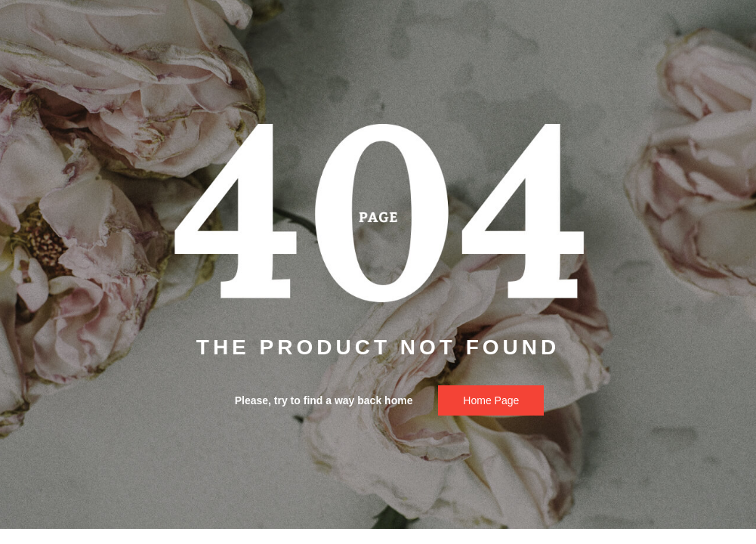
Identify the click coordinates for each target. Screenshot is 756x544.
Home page (491, 400)
